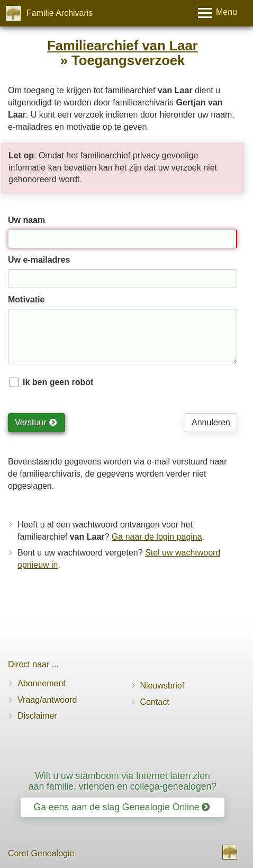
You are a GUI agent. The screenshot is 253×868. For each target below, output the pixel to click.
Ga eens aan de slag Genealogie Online (122, 807)
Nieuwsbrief (162, 686)
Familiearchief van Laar (123, 46)
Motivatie (26, 299)
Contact (155, 702)
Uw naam (26, 220)
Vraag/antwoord (47, 700)
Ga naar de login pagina (157, 537)
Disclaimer (37, 716)
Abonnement (42, 683)
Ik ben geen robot (58, 382)
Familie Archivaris (60, 13)
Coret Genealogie (41, 853)
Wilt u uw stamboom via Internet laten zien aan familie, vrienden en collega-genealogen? (123, 781)
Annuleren (211, 422)
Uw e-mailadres (39, 260)
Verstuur (36, 422)
